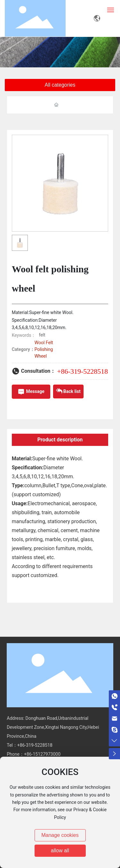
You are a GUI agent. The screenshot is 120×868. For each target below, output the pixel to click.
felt (42, 335)
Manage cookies (60, 835)
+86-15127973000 (42, 754)
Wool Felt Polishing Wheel (44, 349)
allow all (60, 851)
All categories (60, 85)
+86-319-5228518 (82, 371)
